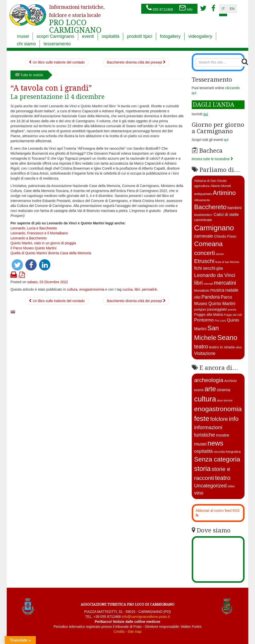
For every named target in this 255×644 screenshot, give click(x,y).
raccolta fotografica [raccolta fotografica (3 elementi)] (227, 452)
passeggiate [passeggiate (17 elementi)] (217, 309)
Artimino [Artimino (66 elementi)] (224, 193)
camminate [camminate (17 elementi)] (203, 220)
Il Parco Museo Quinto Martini (33, 248)
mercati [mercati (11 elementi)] (208, 284)
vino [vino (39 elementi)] (199, 493)
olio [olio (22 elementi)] (197, 297)
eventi (88, 36)
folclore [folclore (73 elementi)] (219, 419)
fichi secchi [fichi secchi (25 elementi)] (205, 268)
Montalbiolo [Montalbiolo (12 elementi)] (202, 291)
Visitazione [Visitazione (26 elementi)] (205, 353)
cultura (72, 289)
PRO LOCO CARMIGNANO (77, 16)
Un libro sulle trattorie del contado (57, 62)
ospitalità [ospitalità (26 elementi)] (203, 451)
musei (23, 36)
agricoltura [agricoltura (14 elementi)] (202, 186)
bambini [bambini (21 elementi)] (234, 208)
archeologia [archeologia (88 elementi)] (209, 380)
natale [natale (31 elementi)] (232, 290)
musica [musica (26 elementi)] (217, 290)
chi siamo (26, 44)
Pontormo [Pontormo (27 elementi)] (204, 320)
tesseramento (57, 44)
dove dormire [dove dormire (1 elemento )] (225, 400)
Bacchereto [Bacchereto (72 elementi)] (210, 207)
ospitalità (110, 36)
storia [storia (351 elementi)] (202, 469)
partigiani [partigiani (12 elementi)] (200, 310)
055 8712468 (160, 8)
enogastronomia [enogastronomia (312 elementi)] (218, 409)
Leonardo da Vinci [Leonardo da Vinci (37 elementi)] (215, 275)
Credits (119, 632)
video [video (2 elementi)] (231, 486)
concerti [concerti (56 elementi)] (205, 253)
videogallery (200, 36)
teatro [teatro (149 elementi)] (223, 478)
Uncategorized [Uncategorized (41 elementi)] (211, 486)
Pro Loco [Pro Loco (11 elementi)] (220, 321)
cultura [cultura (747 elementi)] (205, 399)
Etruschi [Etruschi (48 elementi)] (204, 261)
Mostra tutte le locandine (212, 159)
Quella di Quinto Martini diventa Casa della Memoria (51, 253)
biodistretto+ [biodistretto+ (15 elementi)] (203, 215)
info (186, 8)
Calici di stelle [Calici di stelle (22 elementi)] (226, 215)
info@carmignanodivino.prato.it (146, 617)
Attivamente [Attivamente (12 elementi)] (202, 200)
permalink (150, 289)
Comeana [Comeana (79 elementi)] (208, 244)
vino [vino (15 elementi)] (239, 347)
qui (226, 140)
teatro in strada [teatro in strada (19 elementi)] (222, 347)
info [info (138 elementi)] (234, 419)
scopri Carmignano (55, 36)
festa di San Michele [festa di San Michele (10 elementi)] (227, 262)
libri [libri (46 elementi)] (199, 283)
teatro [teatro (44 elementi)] (201, 347)
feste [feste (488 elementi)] (202, 419)
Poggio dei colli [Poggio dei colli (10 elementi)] (233, 315)
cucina (127, 289)
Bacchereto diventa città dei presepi (136, 62)
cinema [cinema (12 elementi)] (223, 390)
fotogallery (170, 36)
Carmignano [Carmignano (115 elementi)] (214, 228)
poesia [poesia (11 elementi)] (232, 310)
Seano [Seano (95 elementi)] (227, 338)
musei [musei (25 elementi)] (200, 444)
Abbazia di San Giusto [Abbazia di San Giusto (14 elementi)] (211, 181)
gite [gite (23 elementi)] (220, 268)
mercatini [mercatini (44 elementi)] (225, 283)
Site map (135, 632)
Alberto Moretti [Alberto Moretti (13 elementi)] (221, 186)
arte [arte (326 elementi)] (210, 389)
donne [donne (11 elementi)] (220, 254)
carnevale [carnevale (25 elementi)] (204, 236)
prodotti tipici (140, 36)
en (232, 9)
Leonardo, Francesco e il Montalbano (39, 233)
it (223, 9)
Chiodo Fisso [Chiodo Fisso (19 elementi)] (225, 236)
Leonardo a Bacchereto (29, 238)
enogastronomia (92, 289)
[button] (17, 265)
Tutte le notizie (29, 75)
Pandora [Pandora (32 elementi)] (211, 297)
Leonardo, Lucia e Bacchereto (34, 228)
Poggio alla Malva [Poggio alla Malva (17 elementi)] (209, 315)
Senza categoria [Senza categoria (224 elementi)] (217, 459)
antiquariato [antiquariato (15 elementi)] (203, 194)
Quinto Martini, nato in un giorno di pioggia (43, 243)
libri (137, 289)
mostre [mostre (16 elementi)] (223, 435)
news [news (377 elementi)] (215, 443)
